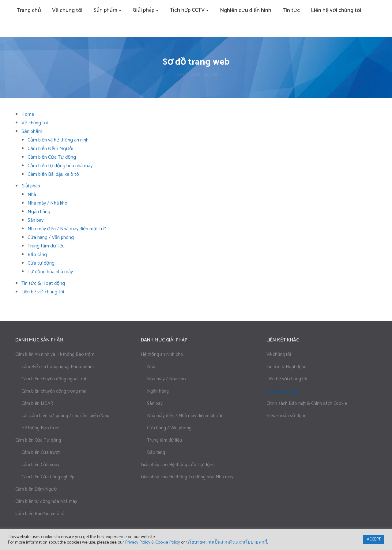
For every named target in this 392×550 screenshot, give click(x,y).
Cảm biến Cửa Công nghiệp (48, 477)
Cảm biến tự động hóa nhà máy (60, 166)
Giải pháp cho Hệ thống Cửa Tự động (178, 465)
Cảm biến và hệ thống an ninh (58, 140)
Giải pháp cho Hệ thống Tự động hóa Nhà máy (187, 477)
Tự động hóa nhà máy (50, 272)
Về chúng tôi (279, 354)
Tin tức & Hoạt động (43, 283)
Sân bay (36, 220)
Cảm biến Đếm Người (50, 149)
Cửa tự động (41, 263)
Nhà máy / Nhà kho (47, 203)
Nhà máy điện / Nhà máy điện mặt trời (67, 229)
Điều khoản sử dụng (286, 416)
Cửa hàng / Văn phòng (51, 237)
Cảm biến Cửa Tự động (52, 157)
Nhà (32, 195)
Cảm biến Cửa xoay (40, 465)
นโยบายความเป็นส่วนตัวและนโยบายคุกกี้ (226, 542)
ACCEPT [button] (374, 539)
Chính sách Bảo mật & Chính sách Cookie (307, 403)
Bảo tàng (37, 255)
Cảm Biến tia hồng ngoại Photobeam (58, 367)
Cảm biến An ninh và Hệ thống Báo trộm (55, 354)
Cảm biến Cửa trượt (41, 452)
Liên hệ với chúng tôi (43, 292)
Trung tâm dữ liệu (46, 246)
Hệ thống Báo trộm (40, 428)
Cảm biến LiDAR (37, 403)
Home (28, 114)
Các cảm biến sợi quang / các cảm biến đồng (65, 416)
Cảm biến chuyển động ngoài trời (54, 379)
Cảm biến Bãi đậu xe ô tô (53, 174)
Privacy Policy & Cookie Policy (153, 542)
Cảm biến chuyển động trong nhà (54, 391)
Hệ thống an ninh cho (162, 354)
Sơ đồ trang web (283, 391)
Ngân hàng (39, 212)
